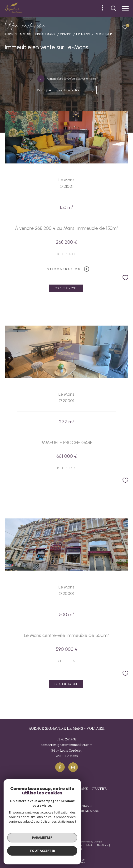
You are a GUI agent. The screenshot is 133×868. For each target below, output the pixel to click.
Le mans (83, 34)
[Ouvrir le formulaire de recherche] (113, 8)
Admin (90, 845)
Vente (65, 34)
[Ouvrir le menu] (125, 8)
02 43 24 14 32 (67, 739)
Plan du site (52, 845)
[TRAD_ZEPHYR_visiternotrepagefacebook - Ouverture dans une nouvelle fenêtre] (60, 767)
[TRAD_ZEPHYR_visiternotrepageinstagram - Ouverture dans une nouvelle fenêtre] (73, 767)
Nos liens (103, 845)
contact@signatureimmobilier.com (66, 745)
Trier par (44, 90)
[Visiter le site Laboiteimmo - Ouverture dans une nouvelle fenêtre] (66, 857)
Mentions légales (73, 845)
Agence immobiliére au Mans (30, 34)
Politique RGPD (60, 849)
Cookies (78, 849)
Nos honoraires (32, 845)
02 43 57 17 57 (67, 800)
